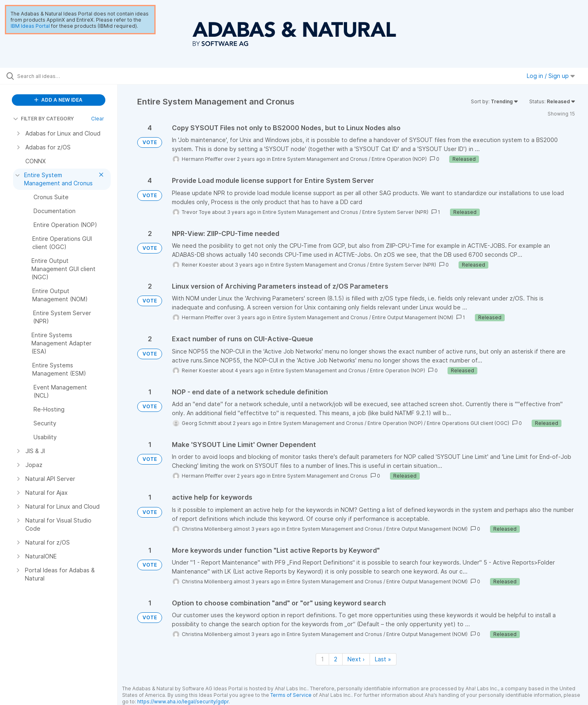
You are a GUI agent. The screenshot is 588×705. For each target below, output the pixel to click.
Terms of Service (291, 695)
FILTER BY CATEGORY (43, 119)
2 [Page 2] (336, 659)
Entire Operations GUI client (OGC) (468, 423)
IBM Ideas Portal (30, 26)
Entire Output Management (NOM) (413, 317)
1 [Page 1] (322, 659)
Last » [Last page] (383, 659)
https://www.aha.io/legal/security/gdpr (183, 702)
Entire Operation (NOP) (399, 159)
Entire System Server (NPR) (395, 212)
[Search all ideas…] (69, 76)
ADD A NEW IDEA (58, 100)
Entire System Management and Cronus (320, 159)
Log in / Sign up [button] (551, 76)
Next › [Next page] (356, 659)
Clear (98, 119)
